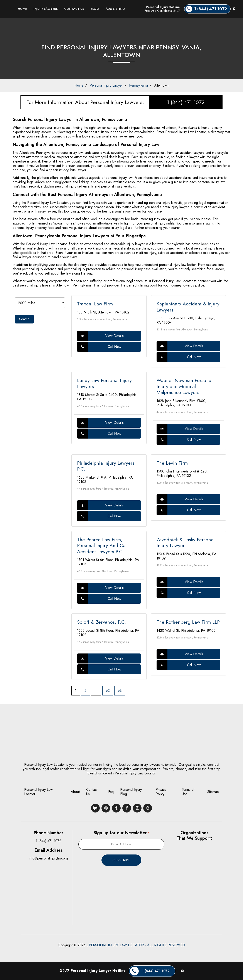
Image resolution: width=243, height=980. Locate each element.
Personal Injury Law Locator (38, 792)
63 (120, 691)
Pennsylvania (138, 85)
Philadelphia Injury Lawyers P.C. (106, 466)
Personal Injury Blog (131, 792)
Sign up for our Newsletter (121, 833)
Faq (111, 792)
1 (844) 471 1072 (186, 102)
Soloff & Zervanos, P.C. (101, 622)
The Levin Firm (172, 463)
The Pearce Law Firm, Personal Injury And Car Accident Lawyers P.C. (102, 545)
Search (24, 319)
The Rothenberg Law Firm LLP (188, 622)
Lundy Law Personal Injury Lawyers (104, 383)
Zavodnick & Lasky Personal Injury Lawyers (186, 543)
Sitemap (213, 792)
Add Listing (115, 9)
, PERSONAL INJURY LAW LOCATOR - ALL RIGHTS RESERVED (136, 945)
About (75, 792)
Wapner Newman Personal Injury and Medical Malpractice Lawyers (184, 386)
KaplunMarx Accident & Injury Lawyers (188, 307)
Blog (95, 9)
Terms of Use (188, 792)
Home (22, 9)
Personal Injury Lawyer (106, 85)
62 (108, 691)
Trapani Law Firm (95, 304)
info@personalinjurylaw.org (48, 858)
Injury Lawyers (46, 9)
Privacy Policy (161, 792)
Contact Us (74, 9)
